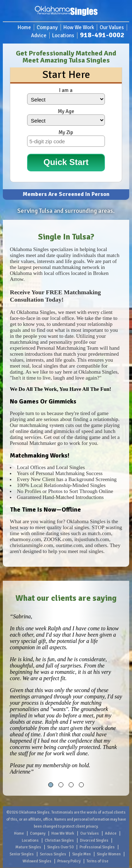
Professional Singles (97, 847)
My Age (66, 111)
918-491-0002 (102, 35)
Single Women (109, 854)
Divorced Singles (94, 840)
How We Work (79, 27)
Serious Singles (53, 854)
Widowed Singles (37, 861)
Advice (39, 35)
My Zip (66, 132)
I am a (66, 90)
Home (24, 27)
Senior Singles (22, 854)
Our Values (112, 27)
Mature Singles (28, 847)
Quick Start (66, 162)
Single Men (81, 854)
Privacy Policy (69, 861)
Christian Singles (59, 840)
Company (47, 27)
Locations (63, 35)
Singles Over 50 (60, 847)
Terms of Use (98, 861)
